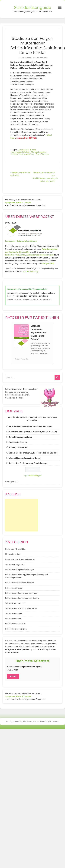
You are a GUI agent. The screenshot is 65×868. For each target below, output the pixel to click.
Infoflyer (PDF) (48, 263)
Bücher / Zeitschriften (18, 447)
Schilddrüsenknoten (14, 613)
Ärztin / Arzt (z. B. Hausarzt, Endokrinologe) (28, 463)
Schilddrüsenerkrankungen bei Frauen (22, 593)
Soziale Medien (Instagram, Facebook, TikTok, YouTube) (33, 453)
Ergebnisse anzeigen (32, 476)
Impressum (10, 241)
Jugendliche (23, 150)
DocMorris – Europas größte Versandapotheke (27, 289)
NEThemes (54, 721)
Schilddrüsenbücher (14, 588)
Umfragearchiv (12, 482)
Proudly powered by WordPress (19, 721)
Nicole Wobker (25, 58)
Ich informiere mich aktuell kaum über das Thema (31, 427)
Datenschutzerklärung (27, 241)
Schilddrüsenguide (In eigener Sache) (21, 608)
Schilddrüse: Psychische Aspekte (19, 583)
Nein (15, 670)
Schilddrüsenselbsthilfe (15, 624)
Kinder (33, 150)
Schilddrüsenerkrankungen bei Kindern (22, 598)
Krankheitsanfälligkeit (20, 152)
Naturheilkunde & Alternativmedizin (20, 559)
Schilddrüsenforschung (15, 603)
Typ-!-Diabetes (42, 154)
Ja (9, 670)
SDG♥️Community (30, 272)
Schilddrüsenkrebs (13, 619)
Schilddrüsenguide (33, 7)
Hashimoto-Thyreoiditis (15, 549)
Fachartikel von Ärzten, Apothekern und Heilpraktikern (29, 255)
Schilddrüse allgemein (15, 564)
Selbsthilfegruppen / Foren (21, 437)
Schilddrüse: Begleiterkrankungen (20, 570)
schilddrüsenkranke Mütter (22, 154)
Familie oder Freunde (18, 442)
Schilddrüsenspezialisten (16, 629)
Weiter (13, 676)
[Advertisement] (21, 515)
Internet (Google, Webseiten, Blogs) (25, 458)
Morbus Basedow (38, 152)
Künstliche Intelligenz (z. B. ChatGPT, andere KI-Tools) (33, 432)
